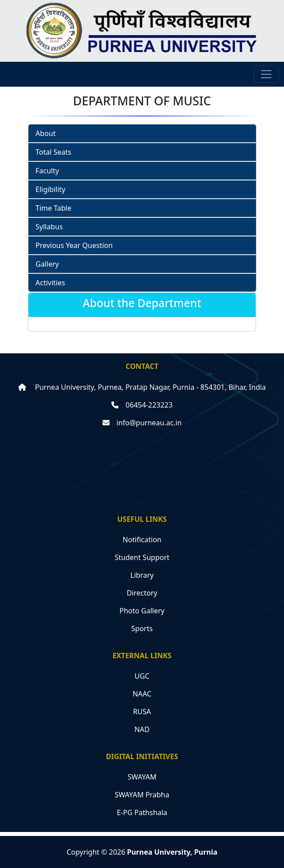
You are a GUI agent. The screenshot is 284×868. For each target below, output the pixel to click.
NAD (142, 729)
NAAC (142, 694)
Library (142, 575)
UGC (142, 676)
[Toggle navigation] (266, 74)
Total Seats (53, 152)
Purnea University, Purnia (172, 852)
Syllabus (49, 227)
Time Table (53, 208)
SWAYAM (142, 777)
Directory (142, 593)
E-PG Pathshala (142, 812)
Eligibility (50, 189)
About (45, 133)
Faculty (47, 171)
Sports (142, 628)
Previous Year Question (74, 245)
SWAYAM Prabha (142, 795)
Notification (142, 540)
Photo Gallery (142, 611)
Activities (50, 283)
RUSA (142, 712)
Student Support (142, 557)
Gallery (47, 264)
